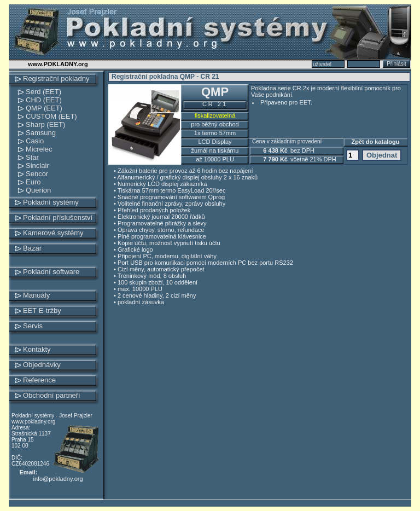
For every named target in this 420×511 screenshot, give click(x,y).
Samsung (41, 133)
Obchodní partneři (51, 395)
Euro (33, 182)
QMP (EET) (44, 108)
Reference (39, 380)
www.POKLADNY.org (58, 64)
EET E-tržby (42, 310)
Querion (38, 190)
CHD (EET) (44, 100)
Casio (35, 141)
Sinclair (37, 166)
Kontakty (37, 349)
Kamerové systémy (53, 233)
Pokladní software (51, 272)
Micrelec (39, 149)
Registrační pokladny (56, 79)
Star (32, 157)
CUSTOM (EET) (51, 116)
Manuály (36, 295)
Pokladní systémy (51, 202)
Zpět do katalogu (376, 142)
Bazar (32, 248)
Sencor (37, 174)
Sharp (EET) (45, 124)
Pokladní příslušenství (58, 217)
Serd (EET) (43, 92)
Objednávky (42, 365)
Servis (33, 326)
